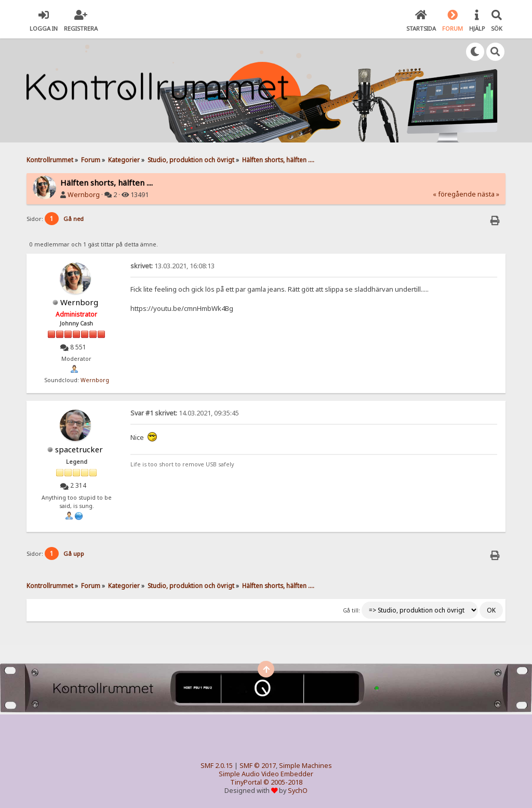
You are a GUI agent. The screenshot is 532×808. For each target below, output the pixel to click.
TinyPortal (246, 782)
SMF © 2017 (258, 766)
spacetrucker (79, 449)
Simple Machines (305, 766)
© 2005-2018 (283, 782)
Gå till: (351, 610)
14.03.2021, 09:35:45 (185, 413)
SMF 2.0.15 (217, 766)
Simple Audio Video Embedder (266, 774)
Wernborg (84, 195)
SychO (298, 791)
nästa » (488, 194)
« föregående (454, 194)
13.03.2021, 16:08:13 (172, 266)
